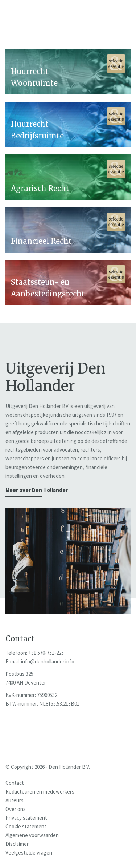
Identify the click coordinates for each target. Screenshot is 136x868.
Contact (15, 783)
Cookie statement (26, 826)
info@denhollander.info (48, 661)
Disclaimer (17, 844)
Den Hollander (44, 19)
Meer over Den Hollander (37, 490)
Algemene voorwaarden (32, 835)
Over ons (16, 809)
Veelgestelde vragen (29, 853)
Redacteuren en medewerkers (40, 792)
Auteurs (15, 800)
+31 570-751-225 (46, 653)
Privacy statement (26, 818)
